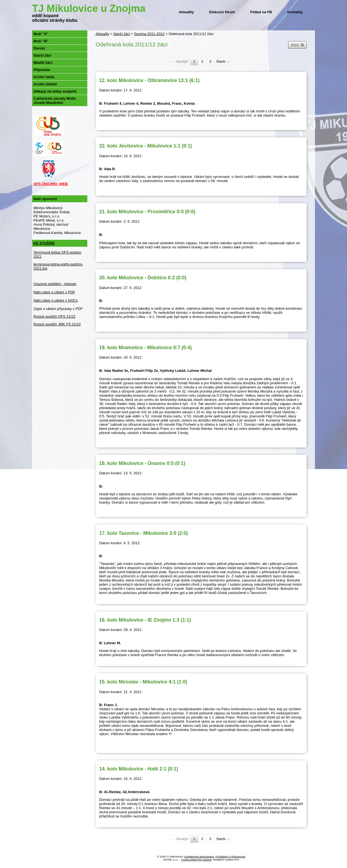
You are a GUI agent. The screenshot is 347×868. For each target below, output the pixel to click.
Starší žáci (122, 34)
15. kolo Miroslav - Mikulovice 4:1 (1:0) (143, 682)
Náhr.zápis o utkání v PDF (54, 292)
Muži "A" (41, 34)
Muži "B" (41, 41)
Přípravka (42, 70)
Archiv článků (45, 84)
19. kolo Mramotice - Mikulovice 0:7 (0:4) (145, 348)
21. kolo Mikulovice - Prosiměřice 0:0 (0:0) (147, 212)
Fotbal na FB (261, 12)
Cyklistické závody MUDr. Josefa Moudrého (55, 101)
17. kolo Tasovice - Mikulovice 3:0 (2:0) (144, 533)
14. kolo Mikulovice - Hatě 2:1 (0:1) (139, 769)
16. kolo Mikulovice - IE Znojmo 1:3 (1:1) (145, 620)
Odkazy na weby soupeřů (55, 91)
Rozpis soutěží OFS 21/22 (54, 316)
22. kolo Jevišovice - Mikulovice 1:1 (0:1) (146, 146)
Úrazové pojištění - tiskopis (55, 284)
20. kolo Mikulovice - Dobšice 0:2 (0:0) (143, 278)
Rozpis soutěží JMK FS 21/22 (57, 324)
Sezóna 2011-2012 (149, 34)
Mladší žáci (43, 63)
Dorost (39, 48)
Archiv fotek (44, 77)
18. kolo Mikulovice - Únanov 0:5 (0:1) (142, 463)
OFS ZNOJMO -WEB (51, 184)
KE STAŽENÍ (44, 243)
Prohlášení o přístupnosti (230, 857)
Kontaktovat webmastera (199, 857)
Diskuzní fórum (222, 12)
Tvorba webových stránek (196, 860)
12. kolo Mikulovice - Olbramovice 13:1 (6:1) (149, 80)
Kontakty (295, 12)
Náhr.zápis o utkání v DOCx (56, 300)
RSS (298, 45)
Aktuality (186, 12)
